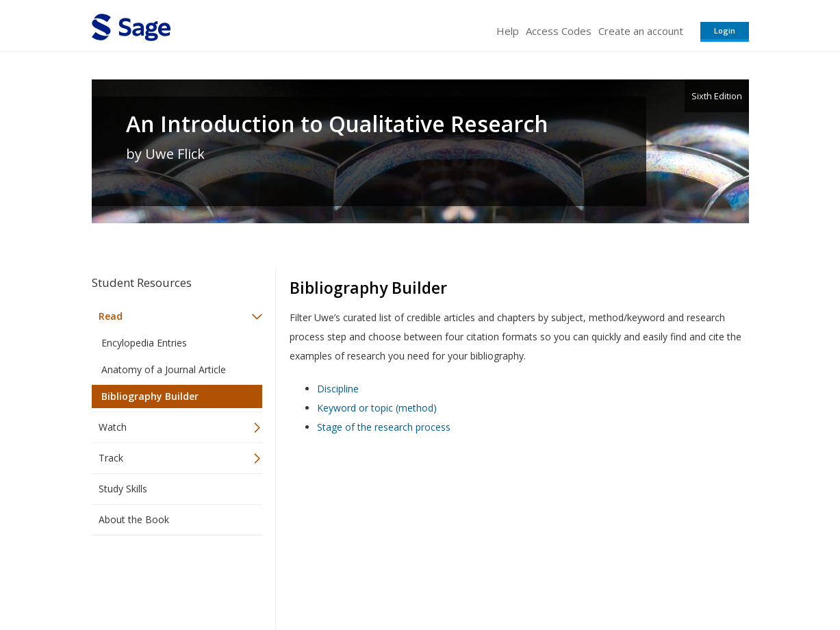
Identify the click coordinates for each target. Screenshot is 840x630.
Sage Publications (170, 579)
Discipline (338, 389)
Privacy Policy (659, 579)
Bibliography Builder (150, 396)
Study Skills (123, 489)
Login (725, 30)
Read (111, 316)
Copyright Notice (582, 579)
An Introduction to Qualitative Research (337, 124)
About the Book (134, 519)
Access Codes (559, 31)
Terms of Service (498, 579)
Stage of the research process (384, 427)
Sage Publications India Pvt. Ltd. (290, 579)
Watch (113, 427)
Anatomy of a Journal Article (164, 369)
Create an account (641, 31)
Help (508, 31)
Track (111, 458)
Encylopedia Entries (144, 343)
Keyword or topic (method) (377, 408)
